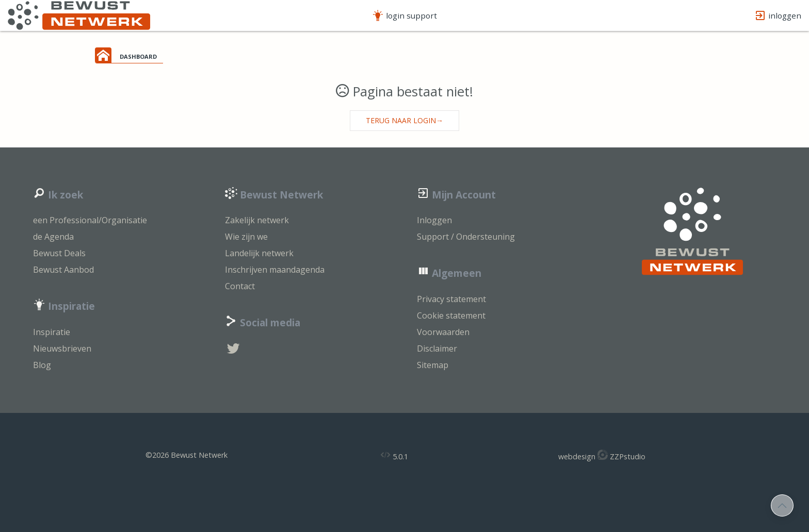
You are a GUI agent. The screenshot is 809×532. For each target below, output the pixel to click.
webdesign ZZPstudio (602, 455)
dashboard (138, 56)
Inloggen (434, 220)
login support (405, 16)
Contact (240, 286)
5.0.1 (394, 455)
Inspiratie (52, 332)
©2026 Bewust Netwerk (187, 455)
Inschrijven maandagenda (275, 270)
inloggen (778, 16)
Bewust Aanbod (63, 270)
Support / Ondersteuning (466, 237)
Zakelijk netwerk (257, 220)
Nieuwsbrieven (62, 348)
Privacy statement (451, 299)
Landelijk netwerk (259, 253)
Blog (42, 365)
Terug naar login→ (405, 120)
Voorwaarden (443, 332)
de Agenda (53, 237)
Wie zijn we (246, 237)
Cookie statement (451, 315)
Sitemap (433, 365)
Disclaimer (437, 348)
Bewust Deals (59, 253)
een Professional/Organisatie (90, 220)
